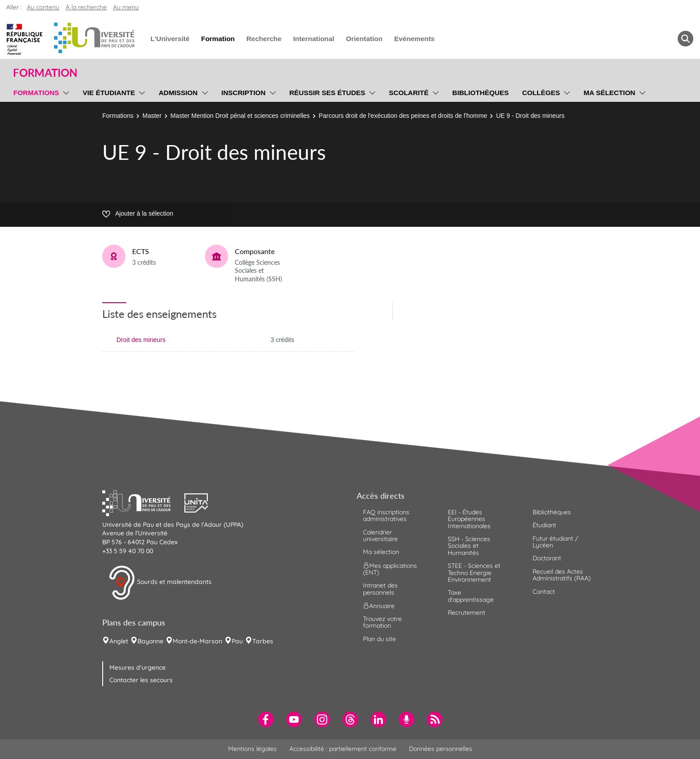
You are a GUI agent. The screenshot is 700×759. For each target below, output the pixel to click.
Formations (118, 116)
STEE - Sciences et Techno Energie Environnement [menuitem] (474, 573)
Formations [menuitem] (36, 93)
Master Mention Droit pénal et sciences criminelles (240, 116)
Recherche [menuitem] (264, 39)
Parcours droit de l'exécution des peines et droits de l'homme (403, 116)
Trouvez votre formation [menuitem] (382, 622)
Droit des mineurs (141, 340)
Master (152, 116)
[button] (143, 502)
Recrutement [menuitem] (467, 613)
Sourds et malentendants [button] (160, 583)
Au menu (126, 7)
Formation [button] (45, 73)
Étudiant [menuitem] (544, 525)
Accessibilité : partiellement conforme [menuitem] (343, 749)
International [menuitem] (313, 39)
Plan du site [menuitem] (379, 639)
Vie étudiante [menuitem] (109, 93)
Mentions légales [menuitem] (252, 749)
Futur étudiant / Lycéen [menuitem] (555, 542)
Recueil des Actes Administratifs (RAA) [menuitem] (562, 575)
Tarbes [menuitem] (263, 641)
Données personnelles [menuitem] (441, 749)
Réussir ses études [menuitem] (327, 93)
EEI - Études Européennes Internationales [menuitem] (469, 519)
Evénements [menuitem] (415, 39)
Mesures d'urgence (137, 667)
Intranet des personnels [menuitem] (380, 589)
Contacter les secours (141, 680)
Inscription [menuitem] (244, 93)
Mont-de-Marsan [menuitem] (198, 641)
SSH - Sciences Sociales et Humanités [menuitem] (469, 546)
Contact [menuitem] (544, 592)
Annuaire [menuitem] (379, 606)
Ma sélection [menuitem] (609, 93)
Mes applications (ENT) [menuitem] (390, 569)
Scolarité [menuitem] (409, 93)
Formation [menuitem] (218, 39)
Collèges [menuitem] (541, 93)
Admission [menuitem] (178, 93)
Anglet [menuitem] (119, 641)
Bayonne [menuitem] (150, 641)
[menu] (65, 92)
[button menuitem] (685, 39)
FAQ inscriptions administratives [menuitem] (386, 515)
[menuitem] (266, 719)
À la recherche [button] (86, 7)
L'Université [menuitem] (170, 39)
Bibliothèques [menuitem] (481, 93)
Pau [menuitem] (237, 641)
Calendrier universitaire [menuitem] (380, 536)
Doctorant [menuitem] (547, 558)
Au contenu (43, 7)
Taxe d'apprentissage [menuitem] (471, 596)
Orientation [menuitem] (364, 39)
